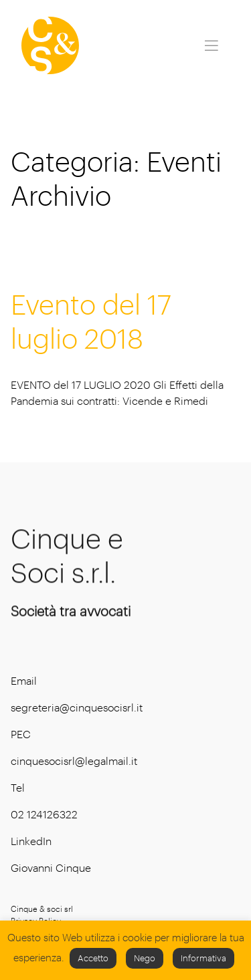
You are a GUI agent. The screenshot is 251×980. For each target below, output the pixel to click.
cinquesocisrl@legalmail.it (74, 761)
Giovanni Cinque (51, 867)
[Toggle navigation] (212, 45)
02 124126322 (44, 814)
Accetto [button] (93, 958)
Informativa (203, 958)
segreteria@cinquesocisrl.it (77, 707)
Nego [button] (145, 958)
